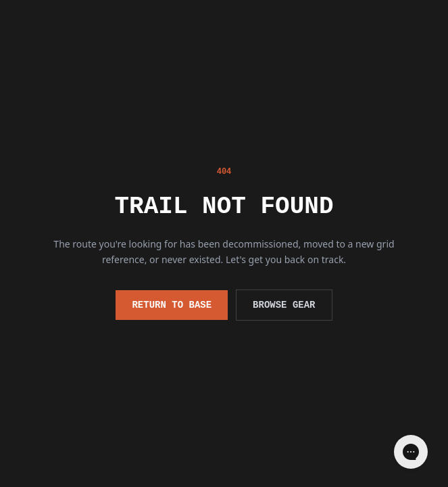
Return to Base (172, 305)
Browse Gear (284, 305)
